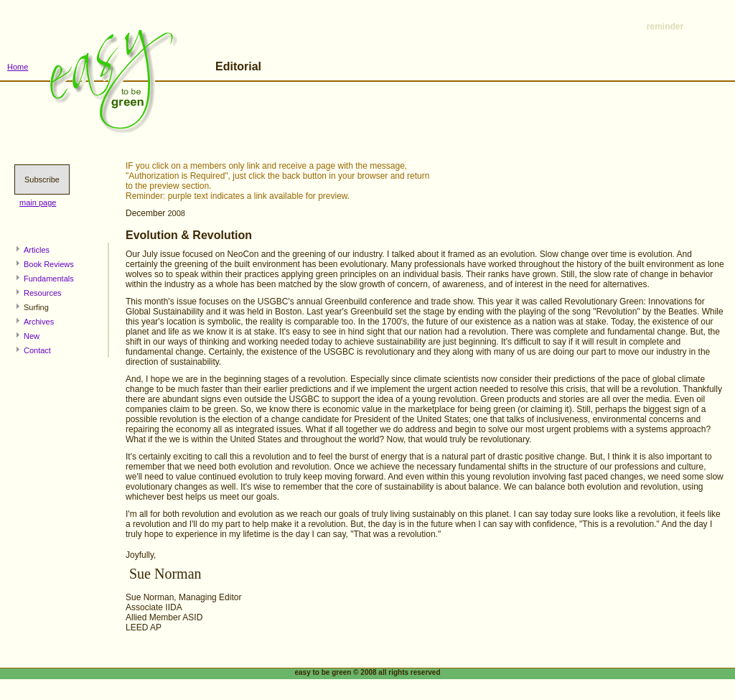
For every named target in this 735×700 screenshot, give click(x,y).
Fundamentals (49, 279)
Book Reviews (49, 264)
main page (38, 202)
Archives (39, 322)
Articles (37, 250)
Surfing (36, 307)
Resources (43, 293)
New (32, 336)
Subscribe (42, 179)
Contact (37, 350)
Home (18, 67)
